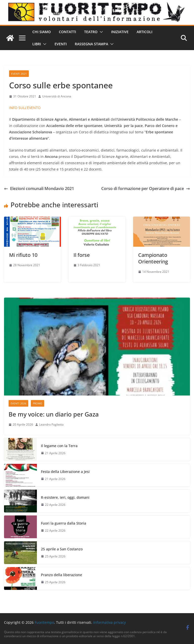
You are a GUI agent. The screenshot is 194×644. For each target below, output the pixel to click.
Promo (38, 403)
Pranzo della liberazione (62, 575)
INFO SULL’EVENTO (25, 108)
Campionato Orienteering (153, 258)
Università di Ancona (57, 96)
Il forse (82, 255)
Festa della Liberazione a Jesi (65, 472)
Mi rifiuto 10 (23, 255)
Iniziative (120, 32)
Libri (37, 44)
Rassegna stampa (91, 44)
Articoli (144, 32)
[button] (100, 32)
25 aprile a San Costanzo (62, 549)
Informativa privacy (110, 622)
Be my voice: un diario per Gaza (54, 414)
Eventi (61, 44)
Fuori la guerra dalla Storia (64, 523)
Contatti (67, 32)
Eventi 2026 (18, 403)
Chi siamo (42, 32)
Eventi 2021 (19, 74)
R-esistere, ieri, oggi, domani (65, 497)
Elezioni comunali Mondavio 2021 (39, 189)
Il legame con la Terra (59, 446)
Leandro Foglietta (51, 424)
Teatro (91, 32)
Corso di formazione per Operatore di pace (146, 189)
